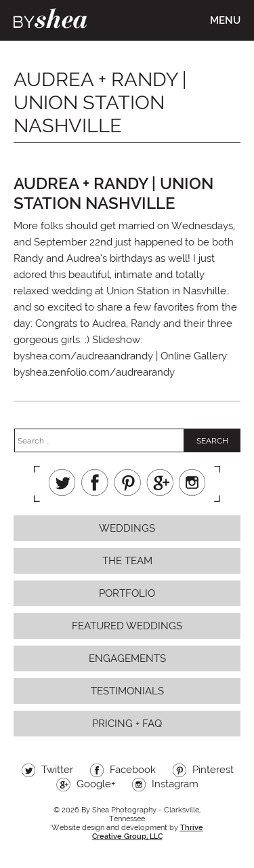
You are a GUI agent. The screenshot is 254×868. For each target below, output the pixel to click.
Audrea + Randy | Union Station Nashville (113, 193)
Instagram (192, 482)
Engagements (127, 658)
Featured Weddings (127, 626)
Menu (225, 20)
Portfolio (127, 593)
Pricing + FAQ (127, 724)
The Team (127, 561)
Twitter (62, 482)
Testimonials (127, 691)
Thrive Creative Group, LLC (148, 832)
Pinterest (127, 482)
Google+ (160, 482)
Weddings (127, 528)
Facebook (95, 482)
